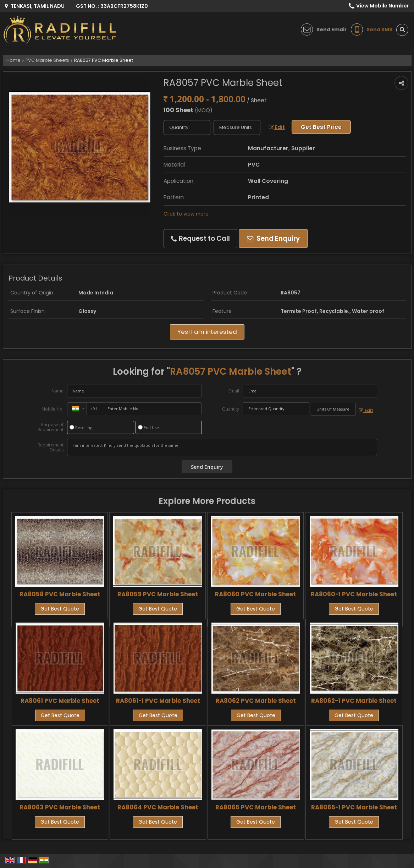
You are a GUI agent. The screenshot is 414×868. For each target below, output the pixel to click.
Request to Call (200, 238)
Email (234, 391)
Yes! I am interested (207, 332)
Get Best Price (321, 127)
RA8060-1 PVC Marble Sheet (354, 594)
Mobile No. (53, 409)
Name (57, 391)
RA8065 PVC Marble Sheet (256, 807)
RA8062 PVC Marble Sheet (256, 701)
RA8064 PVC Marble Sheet (158, 807)
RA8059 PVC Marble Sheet (158, 594)
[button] (383, 6)
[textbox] (237, 128)
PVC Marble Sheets (47, 60)
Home (13, 60)
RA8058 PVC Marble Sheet (60, 594)
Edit (277, 127)
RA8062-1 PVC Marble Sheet (354, 701)
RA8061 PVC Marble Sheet (60, 701)
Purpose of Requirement (51, 427)
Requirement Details (51, 447)
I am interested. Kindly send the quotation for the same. (222, 447)
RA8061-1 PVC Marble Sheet (158, 701)
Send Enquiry (273, 238)
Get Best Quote (60, 609)
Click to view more (186, 214)
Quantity (231, 409)
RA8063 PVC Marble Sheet (60, 807)
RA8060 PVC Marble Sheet (255, 594)
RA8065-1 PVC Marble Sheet (354, 807)
